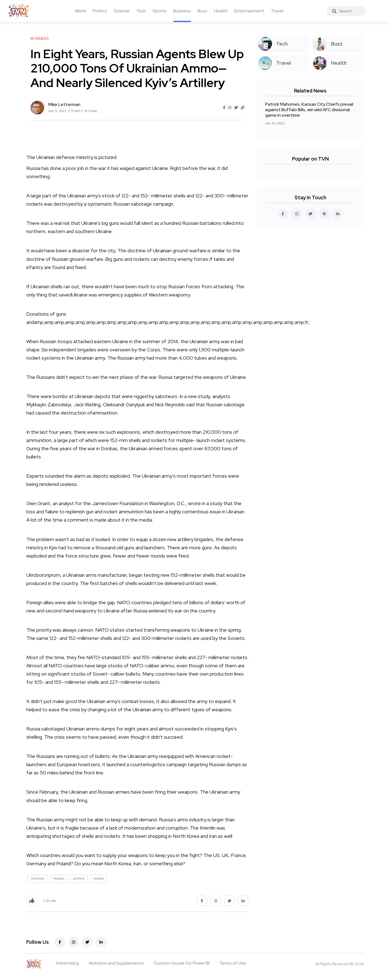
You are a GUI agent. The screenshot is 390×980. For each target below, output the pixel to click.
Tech (141, 11)
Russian (59, 878)
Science (122, 11)
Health (221, 11)
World (81, 11)
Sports (160, 11)
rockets (99, 878)
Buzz (202, 11)
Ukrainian (38, 878)
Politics (100, 11)
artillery (79, 878)
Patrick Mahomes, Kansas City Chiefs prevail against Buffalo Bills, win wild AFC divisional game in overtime (309, 110)
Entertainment (249, 11)
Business (182, 11)
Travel (277, 11)
